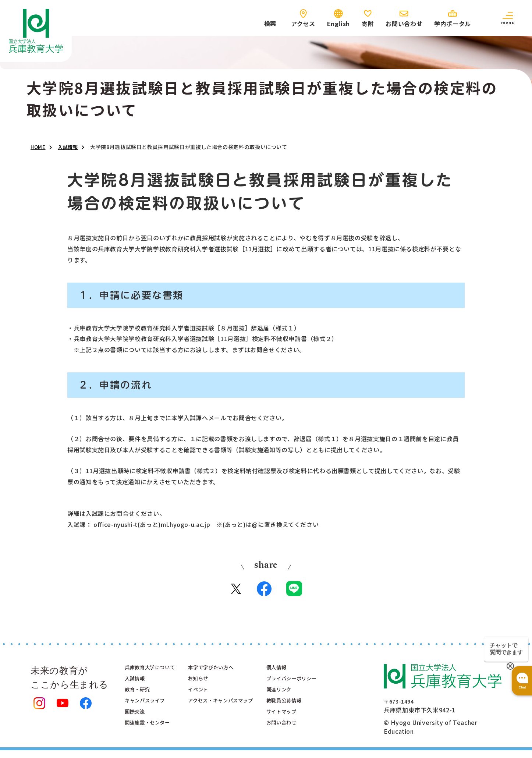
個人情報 (304, 673)
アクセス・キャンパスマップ (239, 710)
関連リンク (307, 698)
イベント (211, 698)
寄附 (368, 24)
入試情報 (70, 147)
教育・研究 (140, 698)
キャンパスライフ (149, 710)
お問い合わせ (404, 24)
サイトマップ (310, 723)
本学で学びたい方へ (227, 673)
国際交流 (137, 723)
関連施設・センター (152, 735)
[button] (508, 18)
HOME (38, 147)
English (338, 24)
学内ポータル (453, 24)
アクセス (303, 24)
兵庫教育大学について (155, 673)
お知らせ (211, 685)
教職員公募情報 (313, 710)
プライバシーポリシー (322, 685)
